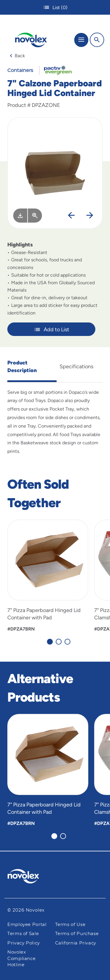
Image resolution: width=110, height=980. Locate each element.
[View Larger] (35, 216)
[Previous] (71, 216)
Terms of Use (70, 925)
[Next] (90, 216)
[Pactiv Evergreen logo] (55, 877)
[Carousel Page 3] (67, 642)
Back (17, 56)
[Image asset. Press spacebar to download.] (20, 216)
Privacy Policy (24, 943)
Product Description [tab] (22, 367)
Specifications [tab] (76, 367)
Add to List (51, 330)
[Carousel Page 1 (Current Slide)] (50, 642)
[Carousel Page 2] (59, 642)
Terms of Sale (23, 934)
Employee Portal (27, 925)
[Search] (97, 40)
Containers (20, 70)
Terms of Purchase (77, 934)
